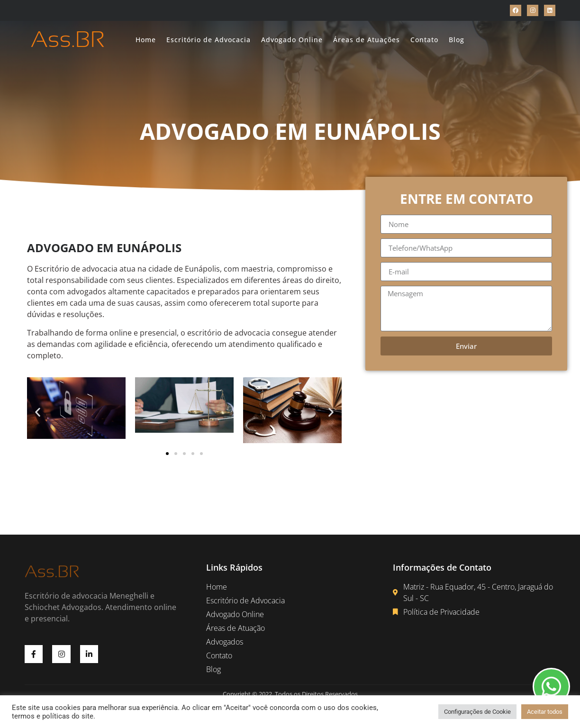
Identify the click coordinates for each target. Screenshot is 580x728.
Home (146, 40)
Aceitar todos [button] (545, 712)
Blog (457, 40)
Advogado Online (292, 40)
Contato (424, 40)
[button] (38, 412)
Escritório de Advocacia (208, 40)
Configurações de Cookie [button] (477, 712)
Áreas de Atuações (367, 40)
